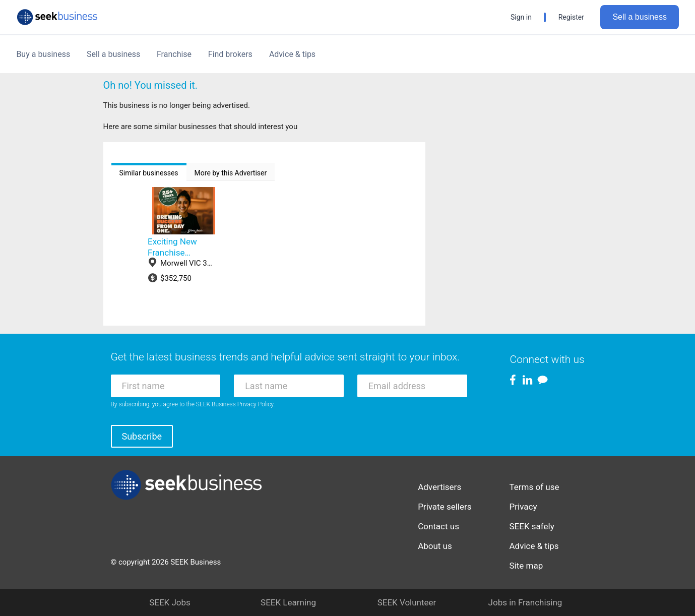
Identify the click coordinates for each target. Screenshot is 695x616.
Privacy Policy (256, 404)
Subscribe (142, 436)
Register (571, 17)
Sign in (521, 17)
